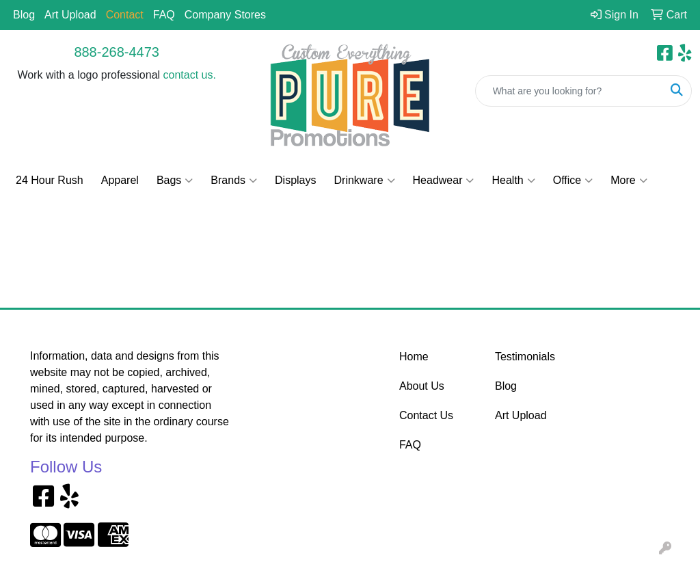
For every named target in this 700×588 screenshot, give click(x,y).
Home (414, 357)
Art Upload (70, 15)
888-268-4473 (117, 52)
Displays (295, 180)
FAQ (164, 15)
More (629, 181)
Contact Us (426, 415)
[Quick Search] (569, 91)
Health (513, 181)
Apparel (120, 180)
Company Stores (225, 15)
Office (573, 181)
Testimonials (525, 357)
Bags (175, 181)
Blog (24, 15)
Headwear (444, 181)
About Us (422, 386)
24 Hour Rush (50, 180)
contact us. (190, 75)
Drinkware (365, 181)
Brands (234, 181)
